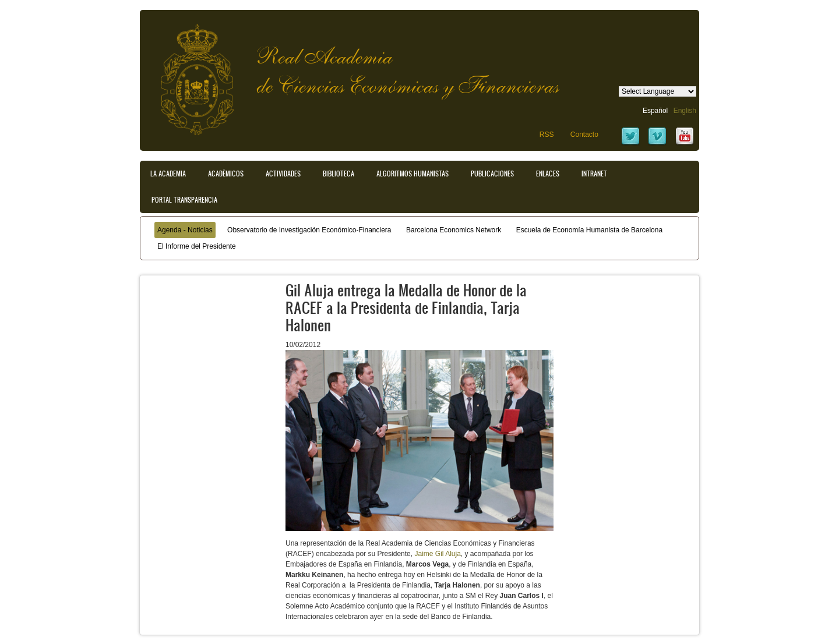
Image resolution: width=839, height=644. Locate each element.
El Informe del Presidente (197, 246)
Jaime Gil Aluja (437, 554)
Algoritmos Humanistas (413, 174)
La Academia (168, 174)
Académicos (226, 174)
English (685, 111)
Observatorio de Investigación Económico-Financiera (309, 230)
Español (655, 111)
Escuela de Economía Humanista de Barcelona (589, 230)
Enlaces (548, 174)
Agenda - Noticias (185, 230)
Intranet (594, 174)
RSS (547, 135)
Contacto (584, 135)
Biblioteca (339, 174)
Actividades (283, 174)
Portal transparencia (184, 200)
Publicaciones (492, 174)
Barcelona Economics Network (454, 230)
